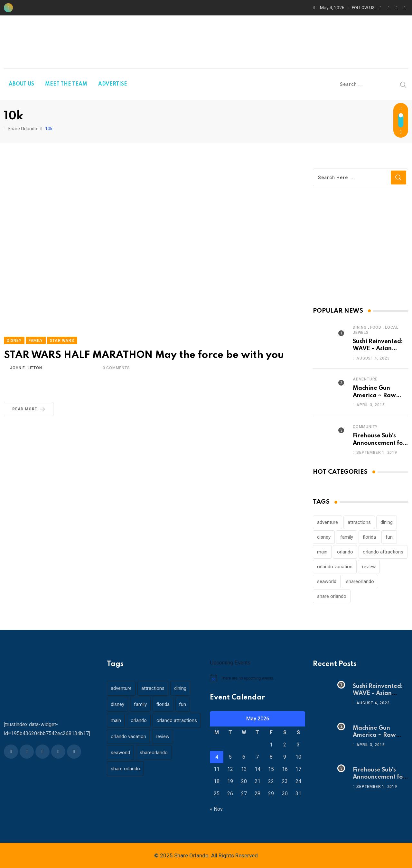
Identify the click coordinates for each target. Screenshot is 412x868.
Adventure (365, 379)
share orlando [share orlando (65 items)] (332, 596)
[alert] (257, 678)
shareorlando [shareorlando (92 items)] (360, 581)
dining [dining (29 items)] (387, 522)
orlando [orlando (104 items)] (345, 552)
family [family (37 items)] (347, 537)
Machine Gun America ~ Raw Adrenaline (374, 395)
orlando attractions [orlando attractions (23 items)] (383, 552)
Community (365, 427)
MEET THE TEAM (66, 84)
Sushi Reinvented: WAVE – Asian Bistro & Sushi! (378, 349)
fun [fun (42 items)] (389, 537)
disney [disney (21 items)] (324, 537)
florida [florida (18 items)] (369, 537)
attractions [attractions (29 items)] (359, 522)
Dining (360, 327)
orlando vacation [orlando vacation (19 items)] (335, 567)
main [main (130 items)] (322, 552)
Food (376, 327)
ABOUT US (21, 84)
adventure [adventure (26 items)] (328, 522)
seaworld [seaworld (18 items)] (327, 581)
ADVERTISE (113, 84)
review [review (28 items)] (369, 567)
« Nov (216, 809)
